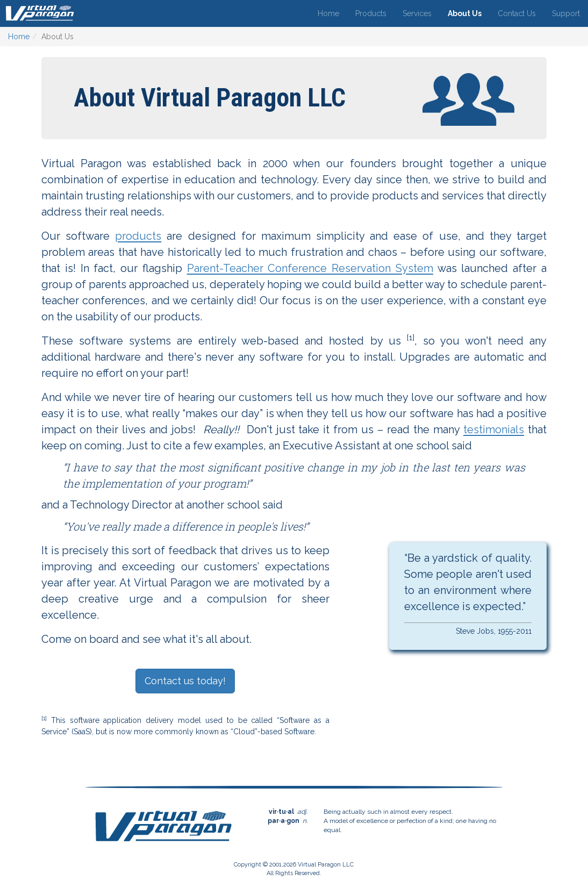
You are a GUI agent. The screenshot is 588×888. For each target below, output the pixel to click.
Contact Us (517, 13)
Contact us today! (185, 681)
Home (328, 13)
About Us (465, 13)
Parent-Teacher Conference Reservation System (310, 268)
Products (371, 13)
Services (417, 13)
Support (566, 13)
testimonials (494, 429)
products (138, 236)
